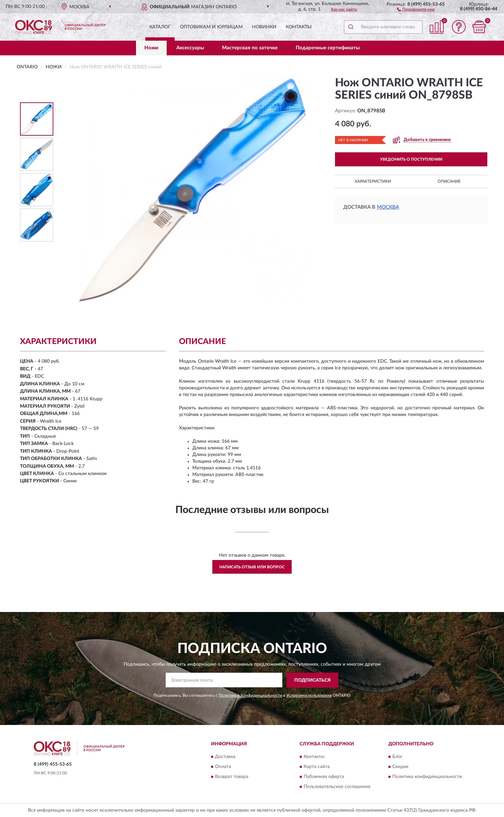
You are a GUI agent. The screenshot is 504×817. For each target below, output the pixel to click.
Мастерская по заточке (250, 48)
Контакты (299, 27)
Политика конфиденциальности (427, 777)
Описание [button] (449, 181)
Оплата (223, 767)
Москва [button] (388, 207)
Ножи (151, 48)
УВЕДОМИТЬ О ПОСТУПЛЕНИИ (411, 159)
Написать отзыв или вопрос (252, 567)
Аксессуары (190, 48)
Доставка (225, 757)
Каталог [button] (160, 27)
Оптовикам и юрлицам (211, 27)
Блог (397, 757)
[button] (416, 9)
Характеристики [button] (373, 181)
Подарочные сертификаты (328, 48)
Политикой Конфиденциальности (250, 695)
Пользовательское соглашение (337, 787)
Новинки (264, 27)
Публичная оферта (324, 777)
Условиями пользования (309, 695)
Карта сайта (317, 767)
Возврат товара (232, 777)
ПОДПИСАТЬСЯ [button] (312, 680)
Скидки (400, 767)
